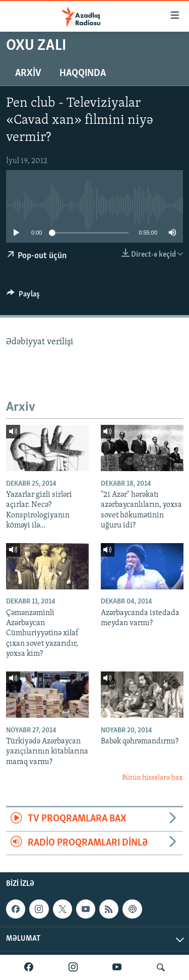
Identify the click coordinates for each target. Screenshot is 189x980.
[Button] (23, 296)
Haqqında (83, 73)
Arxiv (28, 73)
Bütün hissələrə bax (152, 778)
